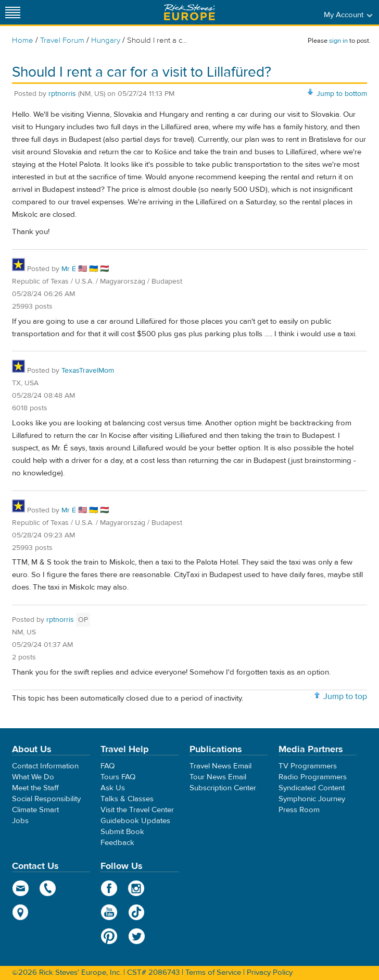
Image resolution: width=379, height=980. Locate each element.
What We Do (33, 777)
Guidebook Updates (135, 821)
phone (48, 888)
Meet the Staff (35, 788)
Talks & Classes (127, 799)
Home (23, 40)
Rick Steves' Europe (189, 12)
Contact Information (45, 766)
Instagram (137, 888)
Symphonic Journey (312, 799)
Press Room (299, 810)
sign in (338, 41)
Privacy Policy (270, 972)
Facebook (109, 888)
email (21, 888)
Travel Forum (62, 40)
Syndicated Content (312, 788)
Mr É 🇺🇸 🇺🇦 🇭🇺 (85, 269)
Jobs (20, 821)
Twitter (137, 936)
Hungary (106, 40)
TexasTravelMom (88, 371)
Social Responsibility (46, 799)
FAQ (108, 766)
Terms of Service (213, 972)
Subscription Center (223, 788)
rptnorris (62, 94)
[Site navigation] (13, 12)
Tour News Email (218, 777)
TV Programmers (308, 766)
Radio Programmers (313, 777)
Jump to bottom (342, 94)
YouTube (109, 912)
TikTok (137, 912)
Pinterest (109, 936)
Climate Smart (35, 810)
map (21, 912)
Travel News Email (220, 766)
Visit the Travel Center (137, 810)
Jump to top (345, 696)
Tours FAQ (118, 777)
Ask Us (113, 788)
